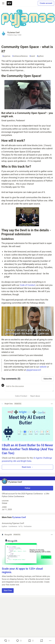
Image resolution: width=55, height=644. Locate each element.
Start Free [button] (8, 590)
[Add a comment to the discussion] (29, 388)
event (32, 56)
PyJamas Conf (13, 32)
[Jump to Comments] (19, 641)
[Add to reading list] (31, 641)
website (43, 367)
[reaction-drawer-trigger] (7, 641)
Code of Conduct (27, 285)
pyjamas (6, 56)
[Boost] (42, 641)
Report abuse (35, 396)
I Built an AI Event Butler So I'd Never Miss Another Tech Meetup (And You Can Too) (27, 449)
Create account (46, 3)
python (40, 56)
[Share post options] (50, 641)
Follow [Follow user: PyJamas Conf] (28, 488)
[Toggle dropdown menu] (52, 404)
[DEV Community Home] (9, 3)
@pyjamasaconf (34, 370)
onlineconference (20, 56)
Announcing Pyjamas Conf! (27, 525)
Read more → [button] (27, 467)
